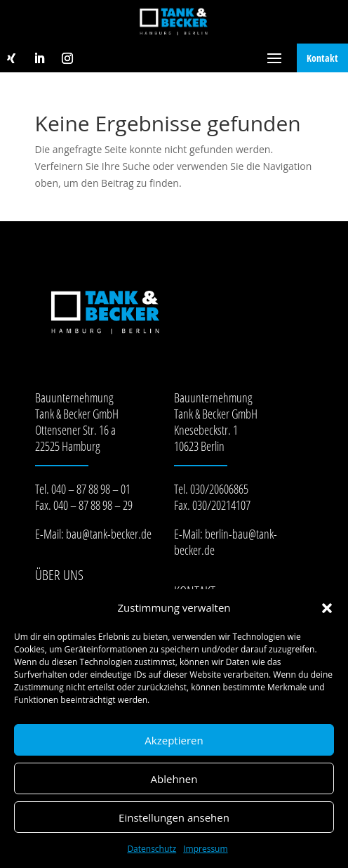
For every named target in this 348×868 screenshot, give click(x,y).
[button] (327, 608)
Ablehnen (174, 779)
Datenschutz (152, 849)
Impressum (205, 849)
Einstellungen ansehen (174, 817)
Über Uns (59, 575)
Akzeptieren (174, 740)
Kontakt (322, 58)
